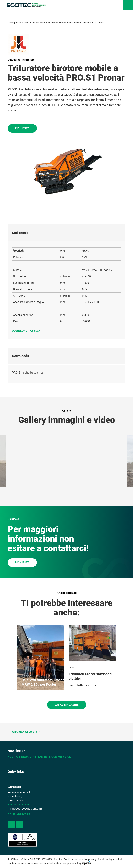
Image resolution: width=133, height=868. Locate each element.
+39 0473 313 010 (20, 805)
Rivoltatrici (39, 23)
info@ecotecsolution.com (25, 809)
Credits (58, 859)
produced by (79, 863)
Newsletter (16, 751)
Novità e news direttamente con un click (39, 757)
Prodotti (26, 23)
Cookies (68, 859)
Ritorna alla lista (24, 732)
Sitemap (61, 863)
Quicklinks (16, 772)
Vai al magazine (67, 705)
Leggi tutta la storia (82, 685)
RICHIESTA (22, 563)
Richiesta (22, 128)
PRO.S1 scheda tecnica (28, 373)
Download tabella (28, 331)
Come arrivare (19, 815)
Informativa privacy (85, 859)
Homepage (14, 23)
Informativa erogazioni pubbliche (36, 863)
